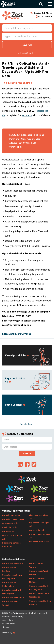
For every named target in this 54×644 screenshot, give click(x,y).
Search (27, 45)
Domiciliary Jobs (10, 527)
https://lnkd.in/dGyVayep (17, 334)
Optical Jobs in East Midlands (38, 580)
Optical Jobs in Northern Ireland (40, 603)
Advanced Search (27, 53)
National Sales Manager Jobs (40, 536)
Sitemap (6, 627)
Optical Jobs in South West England (39, 595)
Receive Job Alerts (41, 13)
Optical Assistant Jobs (13, 519)
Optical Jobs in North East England (39, 588)
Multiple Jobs (8, 531)
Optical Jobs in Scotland (9, 569)
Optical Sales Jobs (11, 515)
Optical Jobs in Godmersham (9, 584)
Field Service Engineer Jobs (39, 517)
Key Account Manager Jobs (39, 524)
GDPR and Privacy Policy (13, 617)
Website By (9, 633)
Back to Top (27, 424)
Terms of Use (8, 620)
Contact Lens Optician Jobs (12, 537)
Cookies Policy (8, 624)
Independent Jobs (10, 523)
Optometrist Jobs (37, 530)
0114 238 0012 (44, 17)
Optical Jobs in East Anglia (11, 603)
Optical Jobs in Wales (12, 563)
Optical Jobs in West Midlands (39, 573)
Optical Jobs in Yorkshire (36, 565)
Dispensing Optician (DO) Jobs (11, 545)
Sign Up (27, 453)
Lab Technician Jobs (38, 542)
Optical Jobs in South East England (12, 577)
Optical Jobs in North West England (12, 592)
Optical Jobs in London (13, 597)
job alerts (27, 115)
